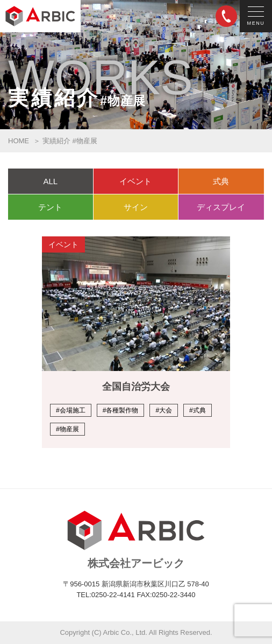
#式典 (198, 410)
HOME (19, 141)
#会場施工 (71, 410)
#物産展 (67, 429)
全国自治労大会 (136, 387)
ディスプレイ (221, 207)
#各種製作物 (121, 410)
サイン (136, 207)
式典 (221, 181)
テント (50, 207)
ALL (50, 181)
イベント (135, 181)
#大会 (164, 410)
